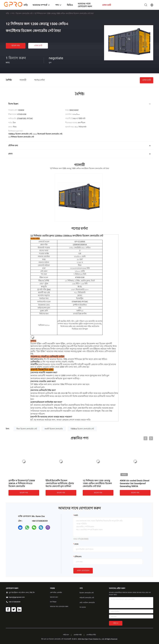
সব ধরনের (83, 607)
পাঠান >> (116, 623)
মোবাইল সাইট (78, 635)
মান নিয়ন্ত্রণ (53, 602)
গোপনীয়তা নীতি (91, 635)
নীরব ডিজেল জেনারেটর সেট (27, 429)
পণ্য (13, 13)
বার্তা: (76, 515)
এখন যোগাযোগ (83, 570)
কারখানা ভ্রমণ (54, 597)
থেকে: (76, 544)
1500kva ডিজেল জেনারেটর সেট (82, 429)
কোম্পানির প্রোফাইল (56, 593)
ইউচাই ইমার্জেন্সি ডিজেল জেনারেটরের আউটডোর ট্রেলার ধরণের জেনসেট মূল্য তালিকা (60, 483)
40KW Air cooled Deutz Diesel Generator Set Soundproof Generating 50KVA (135, 483)
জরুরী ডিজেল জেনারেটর (54, 429)
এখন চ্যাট (38, 46)
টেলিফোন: (78, 557)
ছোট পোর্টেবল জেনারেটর (87, 603)
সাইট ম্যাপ (66, 635)
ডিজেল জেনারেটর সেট (24, 13)
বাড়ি (7, 13)
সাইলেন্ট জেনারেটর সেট (87, 598)
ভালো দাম (16, 46)
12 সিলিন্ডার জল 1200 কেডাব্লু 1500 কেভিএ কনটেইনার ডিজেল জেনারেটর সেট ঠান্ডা (97, 483)
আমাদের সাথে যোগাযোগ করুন (59, 607)
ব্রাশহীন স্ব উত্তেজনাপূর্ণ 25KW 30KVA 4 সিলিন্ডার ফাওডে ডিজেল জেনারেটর (22, 483)
